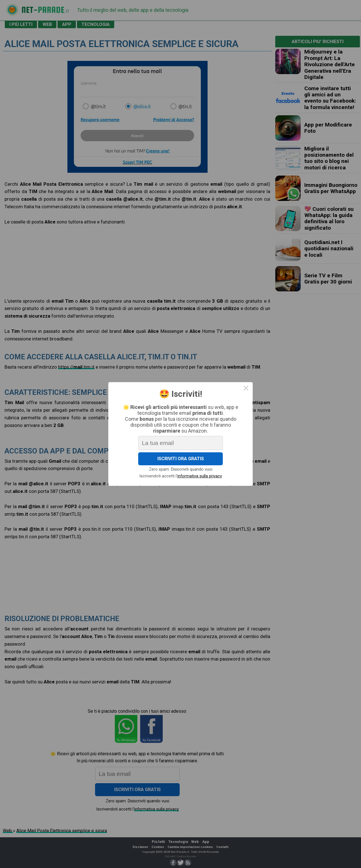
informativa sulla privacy (200, 478)
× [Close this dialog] (249, 387)
